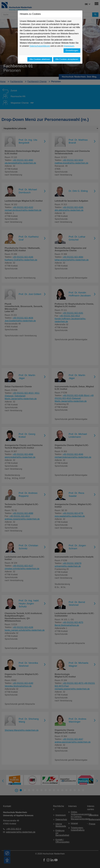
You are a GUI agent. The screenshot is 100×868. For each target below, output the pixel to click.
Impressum (69, 46)
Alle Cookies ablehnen (40, 59)
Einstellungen (72, 50)
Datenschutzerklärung (40, 46)
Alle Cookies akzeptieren (67, 59)
